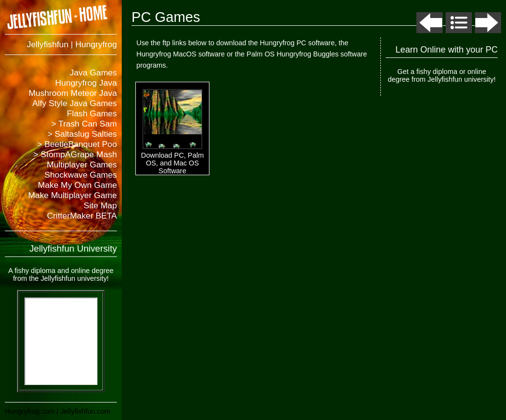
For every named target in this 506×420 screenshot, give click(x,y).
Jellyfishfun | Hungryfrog (72, 44)
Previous (430, 23)
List (459, 23)
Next (488, 23)
